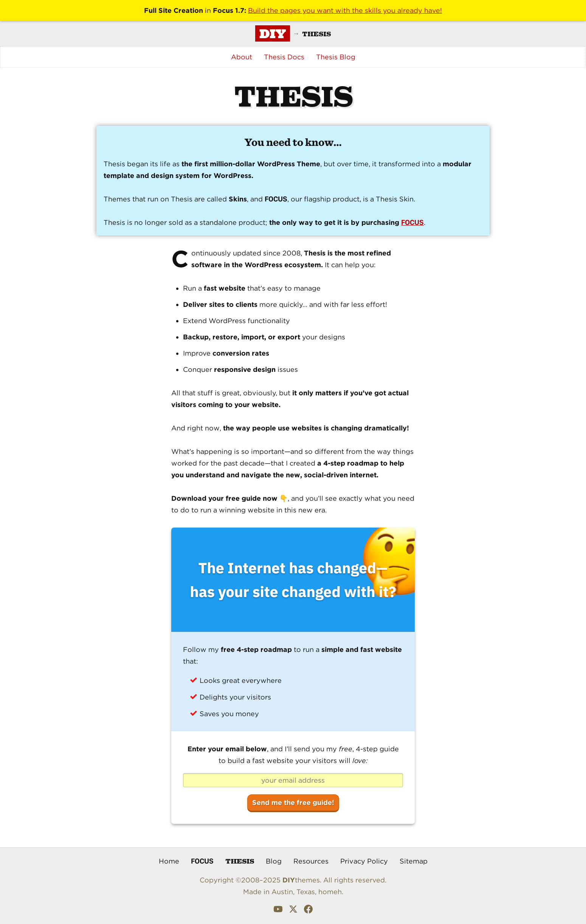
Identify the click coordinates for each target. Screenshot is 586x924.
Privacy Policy (364, 861)
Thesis (240, 861)
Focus (202, 861)
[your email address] (293, 780)
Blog (274, 861)
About (242, 57)
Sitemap (414, 861)
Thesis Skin (395, 199)
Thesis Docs (284, 57)
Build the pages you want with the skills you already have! (345, 10)
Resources (311, 861)
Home (169, 861)
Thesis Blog (336, 57)
